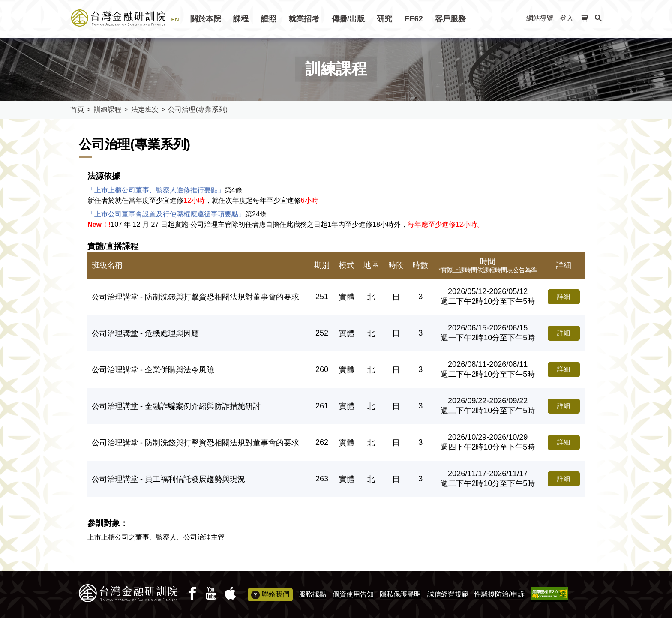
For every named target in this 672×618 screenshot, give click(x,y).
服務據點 (312, 594)
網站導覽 (540, 18)
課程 (241, 19)
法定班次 (145, 109)
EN (175, 19)
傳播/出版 (348, 19)
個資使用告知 (353, 594)
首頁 (77, 109)
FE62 (414, 19)
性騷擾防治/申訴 (499, 594)
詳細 (561, 297)
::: (517, 19)
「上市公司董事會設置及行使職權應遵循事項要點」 (166, 214)
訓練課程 (108, 109)
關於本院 (206, 19)
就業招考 (304, 19)
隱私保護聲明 (400, 594)
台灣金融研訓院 (128, 18)
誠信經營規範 (448, 594)
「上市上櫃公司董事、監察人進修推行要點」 (156, 190)
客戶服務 (450, 19)
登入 (567, 18)
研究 (384, 19)
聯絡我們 (270, 595)
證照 (269, 19)
